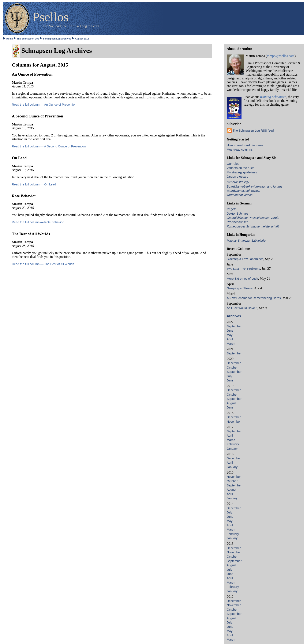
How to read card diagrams (245, 145)
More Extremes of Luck (242, 279)
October (232, 368)
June (230, 331)
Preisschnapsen (237, 222)
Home (10, 39)
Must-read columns (240, 150)
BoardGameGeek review (243, 191)
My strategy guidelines (242, 172)
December (234, 363)
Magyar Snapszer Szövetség (246, 241)
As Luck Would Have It (242, 308)
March (231, 344)
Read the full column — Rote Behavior (38, 222)
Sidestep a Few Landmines (245, 259)
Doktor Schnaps (237, 214)
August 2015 (82, 39)
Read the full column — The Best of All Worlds (43, 264)
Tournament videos (240, 195)
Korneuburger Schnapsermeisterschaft (253, 226)
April (230, 339)
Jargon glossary (237, 177)
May (230, 335)
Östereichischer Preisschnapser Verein (253, 218)
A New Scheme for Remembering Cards (254, 298)
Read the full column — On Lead (34, 184)
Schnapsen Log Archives (57, 39)
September (234, 326)
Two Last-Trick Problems (243, 269)
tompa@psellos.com (281, 56)
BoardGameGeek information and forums (254, 187)
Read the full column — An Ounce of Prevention (44, 105)
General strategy (238, 182)
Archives (234, 316)
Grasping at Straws (240, 288)
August (231, 403)
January (232, 449)
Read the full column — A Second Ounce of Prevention (49, 146)
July (229, 376)
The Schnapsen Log (28, 39)
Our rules (233, 164)
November (234, 422)
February (233, 444)
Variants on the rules (241, 168)
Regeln (232, 209)
